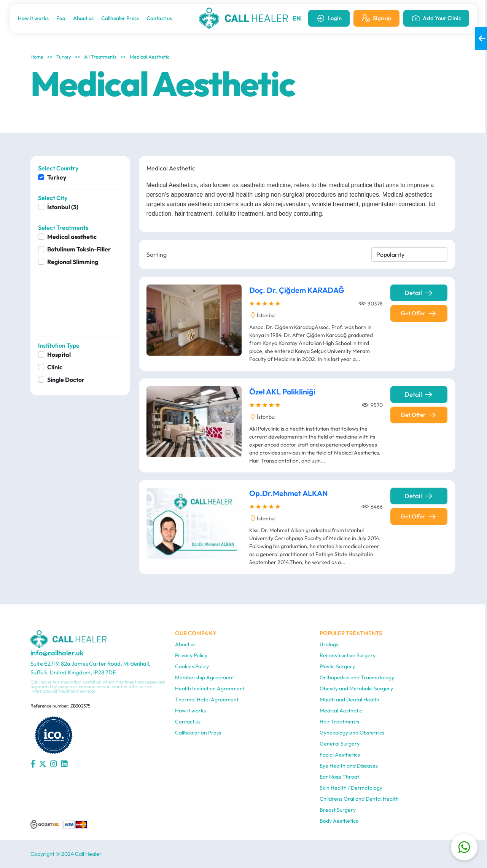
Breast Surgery (338, 810)
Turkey (64, 57)
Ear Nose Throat (339, 777)
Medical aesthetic (72, 237)
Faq (61, 18)
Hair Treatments (339, 722)
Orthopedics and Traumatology (357, 677)
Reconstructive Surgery (348, 655)
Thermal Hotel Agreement (207, 699)
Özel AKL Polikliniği (282, 393)
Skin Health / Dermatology (351, 788)
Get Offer (419, 315)
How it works (33, 18)
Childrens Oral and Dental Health (359, 799)
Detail (419, 295)
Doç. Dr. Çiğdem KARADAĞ (297, 292)
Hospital (59, 355)
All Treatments (100, 57)
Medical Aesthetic (150, 57)
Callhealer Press (120, 18)
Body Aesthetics (339, 821)
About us (83, 18)
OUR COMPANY (196, 633)
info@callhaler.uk (57, 653)
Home (37, 57)
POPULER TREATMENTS (351, 633)
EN (297, 18)
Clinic (55, 367)
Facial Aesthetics (340, 755)
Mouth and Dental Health (349, 699)
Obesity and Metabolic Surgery (356, 688)
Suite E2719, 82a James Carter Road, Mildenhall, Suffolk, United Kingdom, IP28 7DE (90, 668)
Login (329, 18)
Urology (329, 644)
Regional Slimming (73, 262)
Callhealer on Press (198, 733)
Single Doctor (66, 380)
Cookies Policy (192, 666)
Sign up (376, 18)
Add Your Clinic (436, 18)
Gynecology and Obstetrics (352, 733)
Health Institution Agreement (210, 688)
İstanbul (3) (63, 207)
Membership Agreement (205, 677)
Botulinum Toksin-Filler (79, 249)
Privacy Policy (191, 655)
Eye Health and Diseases (349, 766)
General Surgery (340, 744)
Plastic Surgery (337, 666)
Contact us (159, 18)
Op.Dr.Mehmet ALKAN (289, 495)
